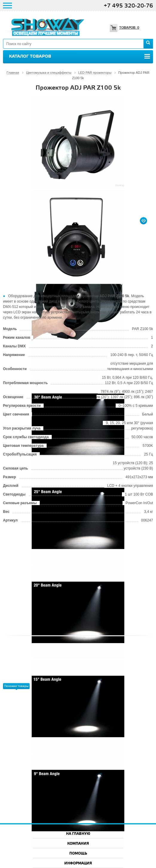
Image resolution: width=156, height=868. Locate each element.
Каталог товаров (30, 56)
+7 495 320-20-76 (128, 6)
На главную (78, 834)
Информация (78, 863)
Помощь (78, 854)
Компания (78, 844)
